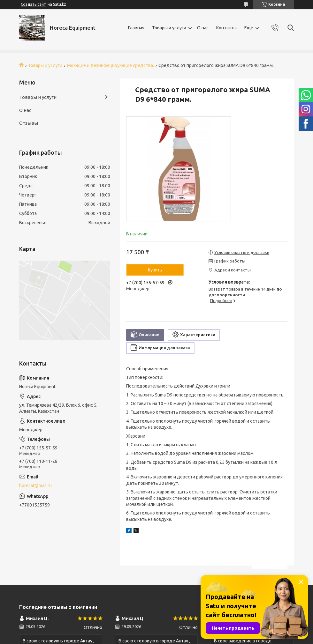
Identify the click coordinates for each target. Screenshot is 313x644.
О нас (203, 28)
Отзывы (29, 123)
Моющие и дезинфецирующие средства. (111, 65)
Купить (155, 270)
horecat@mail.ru (35, 485)
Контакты (226, 28)
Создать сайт (33, 4)
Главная (136, 28)
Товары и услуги (169, 28)
